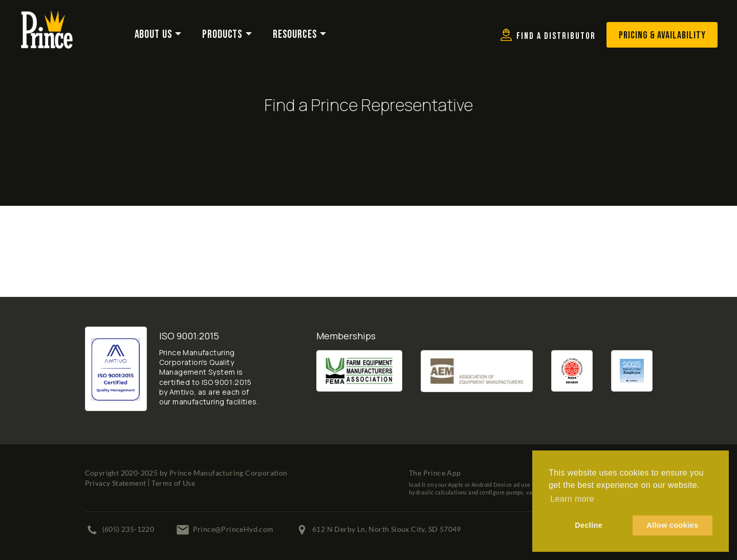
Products (222, 35)
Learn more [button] (572, 499)
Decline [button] (589, 525)
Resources (295, 35)
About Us (154, 35)
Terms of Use (173, 483)
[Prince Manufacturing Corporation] (47, 17)
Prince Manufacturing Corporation (229, 473)
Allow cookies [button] (672, 525)
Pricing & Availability (662, 35)
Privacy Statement (116, 483)
